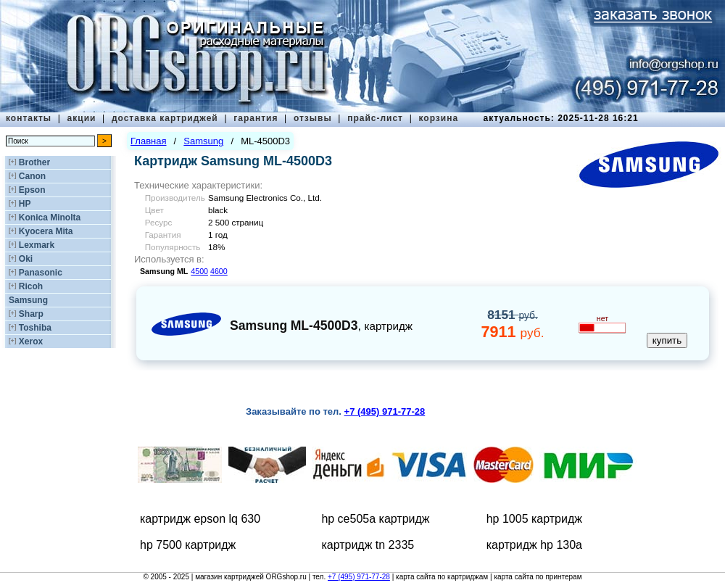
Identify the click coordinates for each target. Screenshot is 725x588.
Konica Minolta (50, 218)
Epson (32, 190)
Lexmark (37, 245)
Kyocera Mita (46, 231)
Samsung (28, 300)
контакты (29, 118)
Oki (26, 259)
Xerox (31, 341)
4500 (199, 271)
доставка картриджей (165, 118)
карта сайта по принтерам (538, 577)
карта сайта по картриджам (442, 577)
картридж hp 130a (534, 545)
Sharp (31, 314)
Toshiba (35, 328)
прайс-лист (375, 118)
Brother (34, 162)
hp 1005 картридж (534, 519)
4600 (219, 271)
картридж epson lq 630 (200, 519)
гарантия (256, 118)
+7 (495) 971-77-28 (359, 577)
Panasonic (41, 273)
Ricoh (31, 286)
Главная (148, 141)
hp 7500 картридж (188, 545)
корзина (438, 118)
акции (82, 118)
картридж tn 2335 (368, 545)
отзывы (313, 118)
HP (25, 204)
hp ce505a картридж (375, 519)
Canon (32, 176)
